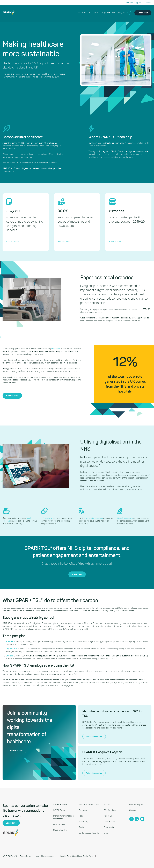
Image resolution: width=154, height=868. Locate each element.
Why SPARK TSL (108, 12)
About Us (108, 816)
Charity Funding (60, 830)
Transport (83, 810)
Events (107, 805)
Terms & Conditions (74, 856)
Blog (106, 833)
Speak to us (143, 13)
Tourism (82, 827)
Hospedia (68, 349)
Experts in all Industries (89, 805)
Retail (81, 816)
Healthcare (81, 12)
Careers (148, 3)
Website (64, 856)
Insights (121, 12)
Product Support (137, 805)
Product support (134, 3)
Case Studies (110, 822)
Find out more (25, 396)
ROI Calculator (110, 810)
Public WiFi (93, 12)
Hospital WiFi (59, 824)
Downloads (109, 827)
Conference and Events (89, 833)
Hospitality (83, 822)
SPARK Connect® (61, 810)
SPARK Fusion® (60, 805)
